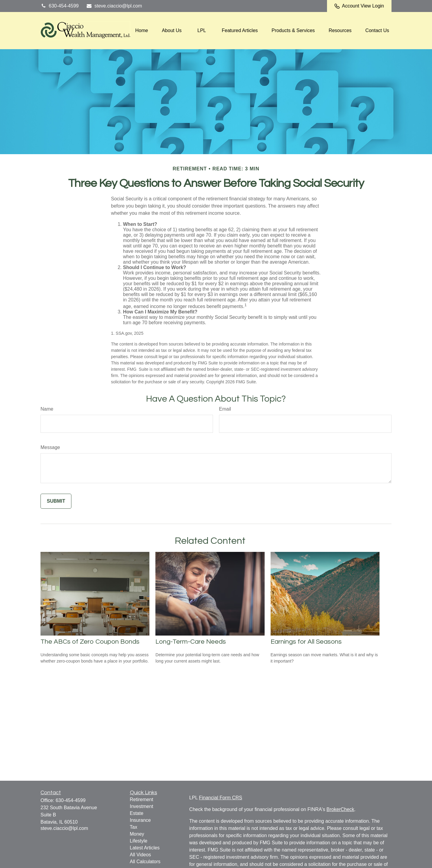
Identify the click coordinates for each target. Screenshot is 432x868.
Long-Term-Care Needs (191, 642)
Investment (142, 806)
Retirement (142, 799)
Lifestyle (139, 841)
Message (50, 447)
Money (137, 834)
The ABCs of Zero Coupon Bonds (90, 642)
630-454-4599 (60, 6)
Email (225, 409)
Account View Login (359, 6)
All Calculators (145, 862)
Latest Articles (145, 848)
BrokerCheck (340, 809)
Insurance (140, 820)
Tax (134, 827)
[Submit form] (56, 501)
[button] (142, 31)
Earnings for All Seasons (306, 642)
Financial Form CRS (220, 798)
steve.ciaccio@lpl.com (114, 6)
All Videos (141, 855)
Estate (137, 813)
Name (47, 409)
